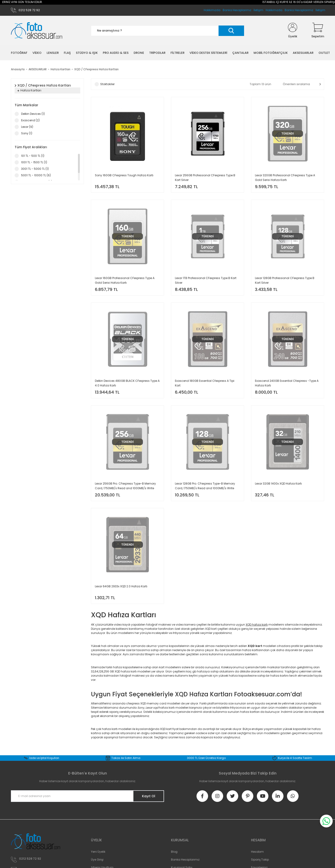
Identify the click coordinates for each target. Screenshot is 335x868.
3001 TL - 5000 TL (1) (35, 169)
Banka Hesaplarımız (299, 10)
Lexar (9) (27, 127)
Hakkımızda (274, 10)
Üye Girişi (97, 860)
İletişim (320, 10)
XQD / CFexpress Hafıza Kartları (96, 69)
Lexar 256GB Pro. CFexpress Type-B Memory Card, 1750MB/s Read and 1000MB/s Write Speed (125, 486)
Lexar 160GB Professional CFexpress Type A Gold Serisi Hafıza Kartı (125, 280)
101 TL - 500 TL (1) (33, 156)
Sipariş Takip (260, 860)
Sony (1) (27, 133)
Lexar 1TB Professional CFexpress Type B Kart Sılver (206, 280)
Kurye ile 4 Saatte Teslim (295, 758)
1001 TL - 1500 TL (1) (34, 162)
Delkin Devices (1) (33, 114)
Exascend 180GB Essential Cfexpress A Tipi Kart (205, 383)
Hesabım (257, 852)
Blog (174, 852)
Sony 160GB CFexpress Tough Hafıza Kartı (124, 175)
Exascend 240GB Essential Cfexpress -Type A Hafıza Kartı (287, 383)
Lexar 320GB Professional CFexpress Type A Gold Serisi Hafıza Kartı (285, 178)
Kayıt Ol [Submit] (149, 796)
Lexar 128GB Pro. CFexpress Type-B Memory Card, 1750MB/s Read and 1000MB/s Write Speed (205, 486)
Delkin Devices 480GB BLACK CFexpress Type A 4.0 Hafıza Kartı (127, 383)
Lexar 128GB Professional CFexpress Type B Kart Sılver (285, 280)
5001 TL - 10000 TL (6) (36, 175)
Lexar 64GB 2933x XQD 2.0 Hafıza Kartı (121, 586)
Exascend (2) (30, 120)
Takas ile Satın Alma (126, 758)
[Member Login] (293, 31)
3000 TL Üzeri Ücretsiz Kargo (206, 758)
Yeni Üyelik (98, 852)
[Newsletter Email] (87, 796)
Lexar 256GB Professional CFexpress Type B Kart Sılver (205, 178)
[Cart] (318, 31)
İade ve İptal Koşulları (44, 758)
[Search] (167, 31)
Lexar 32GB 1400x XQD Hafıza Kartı (278, 484)
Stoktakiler (107, 84)
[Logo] (37, 31)
